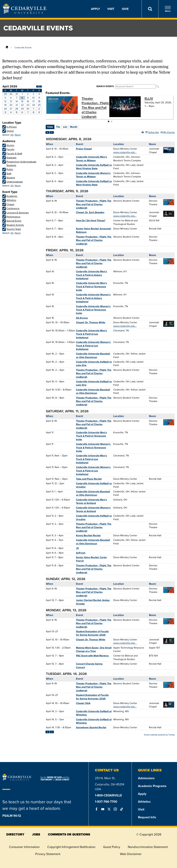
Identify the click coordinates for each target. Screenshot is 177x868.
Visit (111, 9)
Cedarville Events (23, 48)
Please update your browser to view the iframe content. (22, 99)
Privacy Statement (48, 854)
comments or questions (69, 834)
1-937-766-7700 (106, 802)
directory (15, 834)
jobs (36, 834)
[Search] (150, 9)
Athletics (144, 802)
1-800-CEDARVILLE (108, 795)
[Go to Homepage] (25, 13)
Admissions (146, 778)
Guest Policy (112, 847)
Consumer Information (24, 847)
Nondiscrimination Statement (148, 847)
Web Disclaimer (131, 854)
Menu (168, 9)
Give (125, 9)
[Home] (7, 48)
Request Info (147, 817)
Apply (95, 9)
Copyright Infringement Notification (71, 847)
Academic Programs (152, 786)
